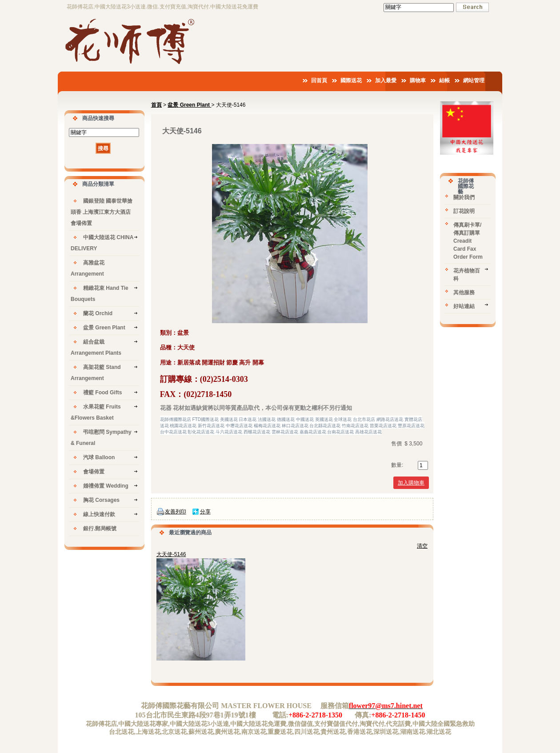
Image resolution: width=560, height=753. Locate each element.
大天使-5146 (171, 554)
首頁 (156, 105)
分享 (205, 512)
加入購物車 (411, 483)
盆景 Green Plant (189, 105)
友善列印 (176, 512)
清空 (422, 546)
